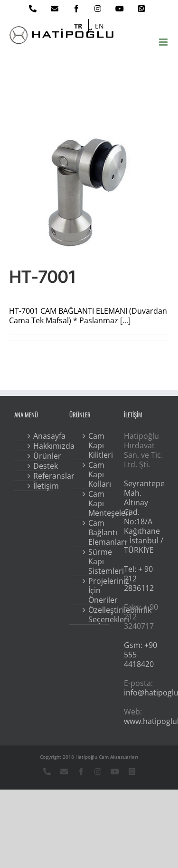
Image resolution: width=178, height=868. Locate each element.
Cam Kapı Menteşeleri (96, 503)
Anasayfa (41, 436)
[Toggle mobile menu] (164, 42)
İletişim (41, 486)
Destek (41, 466)
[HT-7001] (89, 193)
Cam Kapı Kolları (96, 474)
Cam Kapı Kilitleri (96, 445)
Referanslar (41, 476)
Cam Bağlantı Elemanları (96, 532)
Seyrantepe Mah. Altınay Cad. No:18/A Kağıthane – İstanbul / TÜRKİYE (144, 517)
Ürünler (41, 456)
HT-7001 (42, 277)
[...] (125, 320)
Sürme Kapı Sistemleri (96, 561)
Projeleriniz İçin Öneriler (96, 590)
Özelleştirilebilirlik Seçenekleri (96, 615)
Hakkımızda (41, 446)
